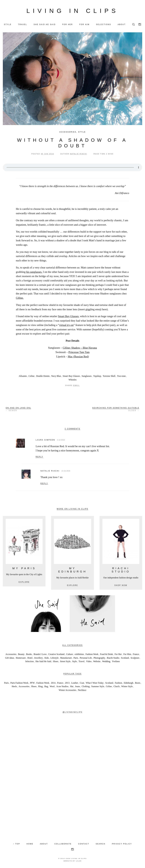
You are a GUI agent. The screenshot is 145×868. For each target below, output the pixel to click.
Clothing (86, 687)
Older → (116, 409)
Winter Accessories (67, 690)
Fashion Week (92, 654)
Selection (29, 662)
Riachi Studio (113, 658)
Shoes (56, 662)
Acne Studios (62, 687)
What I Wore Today (95, 683)
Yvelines (116, 662)
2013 (67, 683)
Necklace (82, 690)
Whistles (72, 380)
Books (29, 654)
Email (76, 386)
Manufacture (66, 658)
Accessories (68, 132)
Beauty (21, 654)
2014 (53, 683)
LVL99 (79, 861)
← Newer (18, 409)
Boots (138, 683)
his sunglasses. (34, 272)
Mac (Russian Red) (78, 357)
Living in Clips (72, 11)
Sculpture (135, 658)
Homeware (21, 658)
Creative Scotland (56, 654)
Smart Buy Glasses (68, 317)
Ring (40, 687)
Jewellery (38, 658)
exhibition (79, 654)
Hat (72, 687)
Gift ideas (10, 658)
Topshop (97, 376)
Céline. (20, 298)
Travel (81, 662)
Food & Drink (106, 654)
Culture (70, 654)
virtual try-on (66, 325)
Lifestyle (54, 658)
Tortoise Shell (109, 376)
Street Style (65, 662)
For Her (118, 654)
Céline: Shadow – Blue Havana (80, 348)
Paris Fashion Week (19, 683)
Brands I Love (40, 654)
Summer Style (98, 687)
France (136, 654)
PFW (32, 683)
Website (97, 662)
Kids (47, 658)
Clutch (117, 687)
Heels (14, 687)
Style (82, 132)
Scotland (125, 658)
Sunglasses (87, 376)
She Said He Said (43, 662)
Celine (31, 376)
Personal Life (86, 658)
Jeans (78, 687)
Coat (82, 683)
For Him (127, 654)
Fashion (118, 683)
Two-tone (121, 376)
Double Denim (43, 376)
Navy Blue (56, 376)
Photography (99, 658)
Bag (46, 687)
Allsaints (23, 376)
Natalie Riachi (50, 471)
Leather (75, 683)
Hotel (30, 658)
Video (89, 662)
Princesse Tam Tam (79, 352)
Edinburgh (129, 683)
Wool (52, 687)
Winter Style (127, 687)
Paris (76, 658)
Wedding (106, 662)
